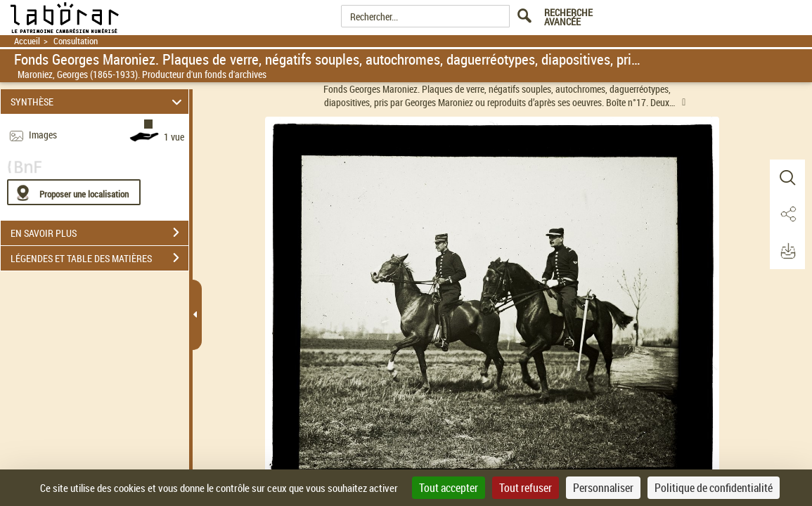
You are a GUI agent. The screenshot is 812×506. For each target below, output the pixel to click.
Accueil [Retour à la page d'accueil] (27, 41)
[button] (787, 178)
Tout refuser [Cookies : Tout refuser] (526, 488)
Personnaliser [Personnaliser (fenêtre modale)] (603, 488)
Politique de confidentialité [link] (714, 488)
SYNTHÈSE (98, 102)
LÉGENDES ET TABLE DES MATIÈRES (99, 258)
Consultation (76, 41)
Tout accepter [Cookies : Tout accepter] (449, 488)
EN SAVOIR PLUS (99, 233)
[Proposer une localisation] (74, 192)
